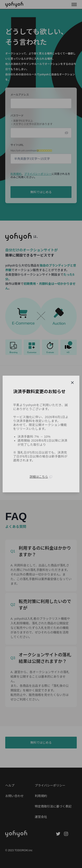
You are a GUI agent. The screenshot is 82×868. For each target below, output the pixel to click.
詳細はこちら (41, 477)
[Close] (72, 383)
